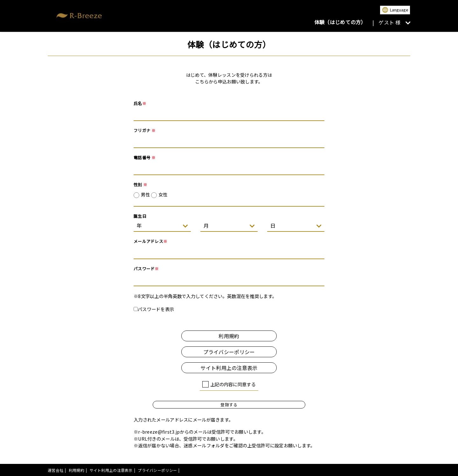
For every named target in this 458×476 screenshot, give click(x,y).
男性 (154, 195)
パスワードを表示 (154, 309)
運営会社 (56, 470)
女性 (163, 194)
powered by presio (393, 470)
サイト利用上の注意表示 (229, 368)
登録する (229, 405)
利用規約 (229, 336)
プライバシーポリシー (229, 352)
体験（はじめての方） (340, 22)
